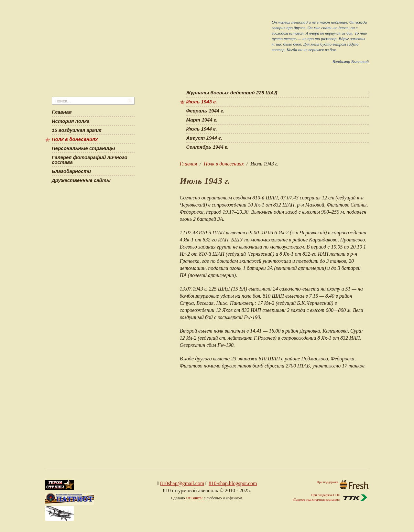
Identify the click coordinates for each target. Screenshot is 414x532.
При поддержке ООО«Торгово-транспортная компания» (331, 498)
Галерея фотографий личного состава (90, 160)
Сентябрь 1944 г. (207, 147)
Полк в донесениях (224, 164)
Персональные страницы (83, 148)
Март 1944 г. (202, 120)
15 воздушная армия (77, 130)
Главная (189, 164)
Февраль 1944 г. (206, 111)
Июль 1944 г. (202, 129)
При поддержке (343, 484)
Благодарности (71, 171)
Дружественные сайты (81, 180)
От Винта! (194, 498)
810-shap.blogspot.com (233, 483)
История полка (71, 121)
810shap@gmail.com (182, 483)
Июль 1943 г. (202, 102)
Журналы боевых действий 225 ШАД (232, 93)
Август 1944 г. (204, 138)
